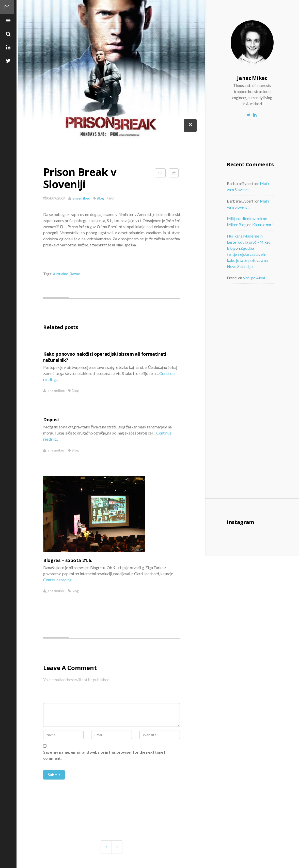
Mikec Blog (9, 9)
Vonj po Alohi (254, 278)
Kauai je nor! (263, 224)
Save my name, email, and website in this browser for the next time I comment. (104, 755)
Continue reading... (58, 580)
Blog (100, 198)
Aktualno (60, 274)
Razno (75, 274)
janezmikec (79, 198)
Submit (54, 775)
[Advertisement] (265, 401)
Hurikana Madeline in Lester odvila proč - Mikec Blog (249, 242)
